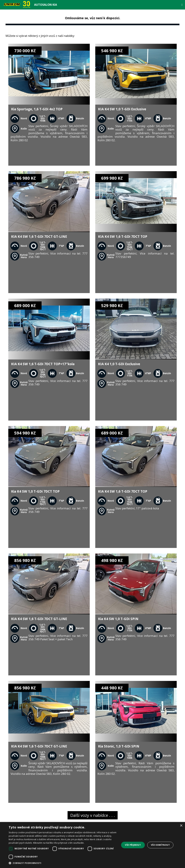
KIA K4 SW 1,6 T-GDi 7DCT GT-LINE (39, 236)
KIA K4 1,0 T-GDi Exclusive (119, 364)
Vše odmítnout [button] (160, 845)
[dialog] (92, 845)
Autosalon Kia (46, 5)
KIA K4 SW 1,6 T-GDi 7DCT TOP (123, 236)
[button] (63, 863)
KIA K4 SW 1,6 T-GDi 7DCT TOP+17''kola (43, 364)
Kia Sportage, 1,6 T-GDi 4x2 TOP (37, 109)
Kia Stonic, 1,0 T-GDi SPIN (119, 746)
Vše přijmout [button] (133, 845)
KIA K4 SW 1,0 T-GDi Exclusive (122, 109)
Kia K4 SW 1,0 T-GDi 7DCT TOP (35, 491)
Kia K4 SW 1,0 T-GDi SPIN (118, 619)
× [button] (181, 826)
